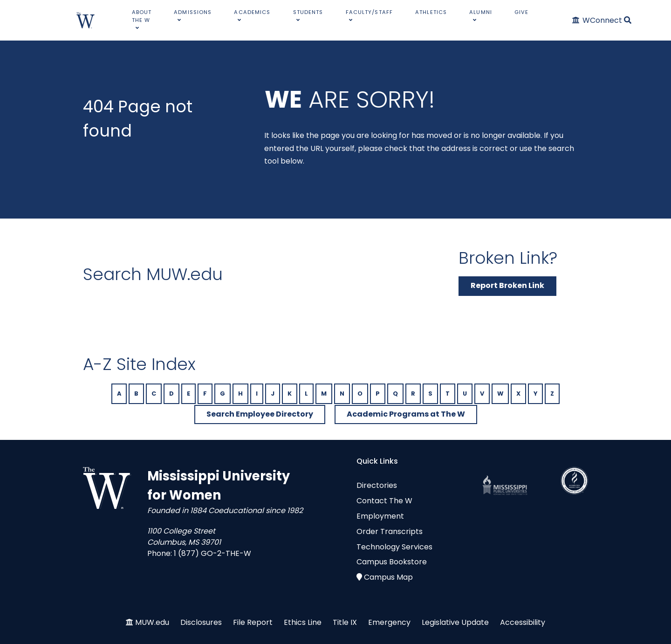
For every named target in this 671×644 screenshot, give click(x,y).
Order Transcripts (390, 531)
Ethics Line (303, 622)
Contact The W (384, 501)
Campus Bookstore (392, 562)
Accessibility (523, 622)
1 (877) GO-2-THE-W (212, 553)
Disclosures (201, 622)
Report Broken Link (507, 285)
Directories (377, 485)
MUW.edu (152, 622)
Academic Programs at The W (406, 414)
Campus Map (388, 577)
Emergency (389, 622)
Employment (380, 516)
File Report (253, 622)
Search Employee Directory (260, 414)
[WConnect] (598, 20)
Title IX (345, 622)
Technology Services (394, 547)
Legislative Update (455, 622)
